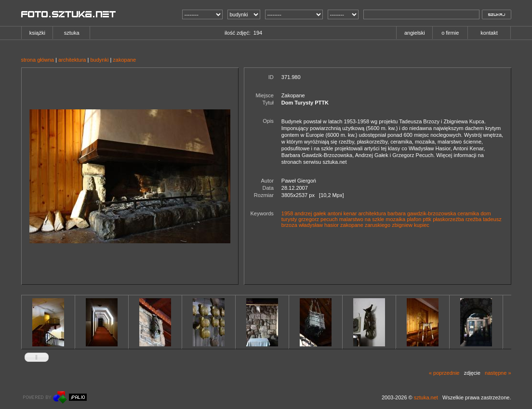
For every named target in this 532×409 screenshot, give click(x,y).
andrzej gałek (310, 213)
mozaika (395, 219)
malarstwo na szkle (362, 219)
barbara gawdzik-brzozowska (422, 213)
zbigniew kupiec (411, 225)
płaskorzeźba (448, 219)
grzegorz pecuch (318, 219)
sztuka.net (426, 397)
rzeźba (473, 219)
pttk (427, 219)
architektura (72, 60)
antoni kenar (342, 213)
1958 (287, 213)
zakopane (124, 60)
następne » (498, 373)
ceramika (469, 213)
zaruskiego (378, 225)
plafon (414, 219)
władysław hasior (319, 225)
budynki (99, 60)
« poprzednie (444, 373)
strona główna (38, 60)
